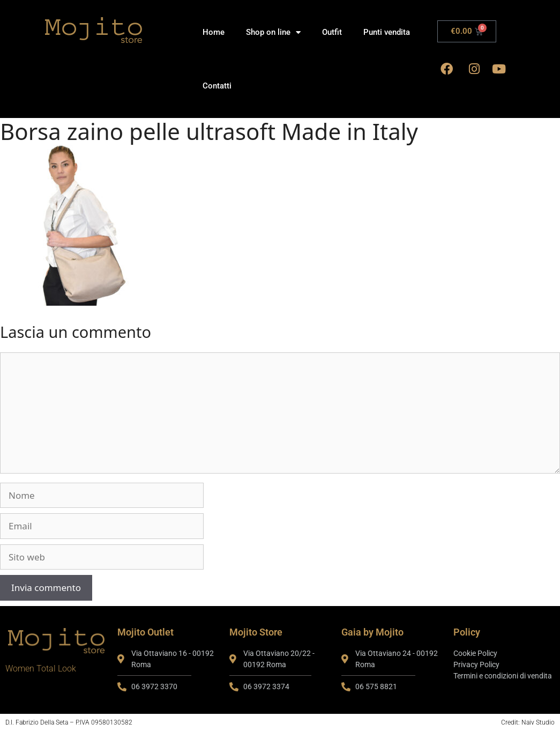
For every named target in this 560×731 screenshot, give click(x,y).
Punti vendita (387, 32)
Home (214, 32)
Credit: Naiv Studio (528, 722)
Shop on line (273, 32)
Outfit (332, 32)
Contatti (217, 86)
